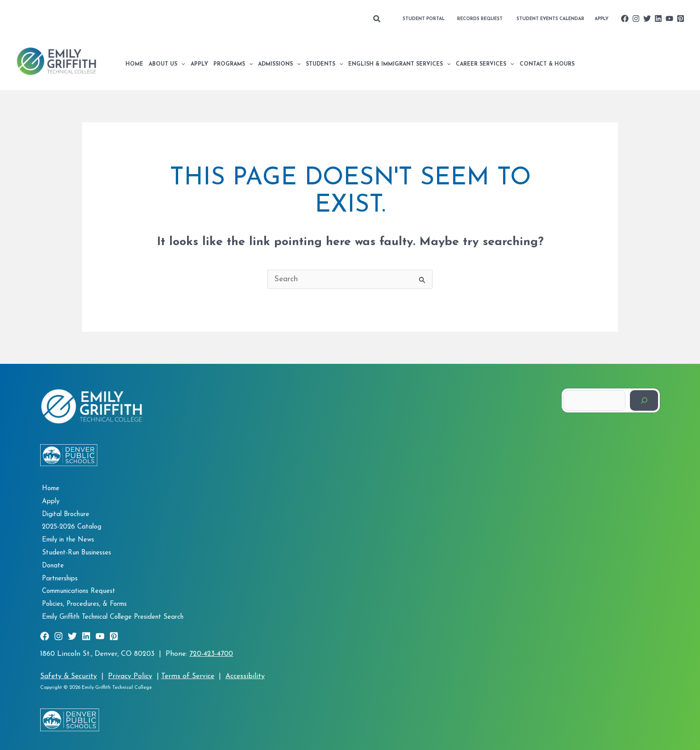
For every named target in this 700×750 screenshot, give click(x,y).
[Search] (644, 401)
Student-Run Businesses (75, 552)
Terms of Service (188, 672)
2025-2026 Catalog (70, 527)
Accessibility (245, 672)
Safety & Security (69, 672)
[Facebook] (625, 19)
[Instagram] (636, 19)
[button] (377, 19)
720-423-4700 (211, 650)
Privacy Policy (130, 672)
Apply (49, 502)
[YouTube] (669, 19)
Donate (51, 564)
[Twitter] (647, 19)
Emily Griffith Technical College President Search (111, 614)
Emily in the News (66, 539)
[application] (181, 64)
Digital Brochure (64, 514)
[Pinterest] (681, 19)
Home (49, 489)
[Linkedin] (658, 19)
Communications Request (77, 589)
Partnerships (58, 576)
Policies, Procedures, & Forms (83, 601)
